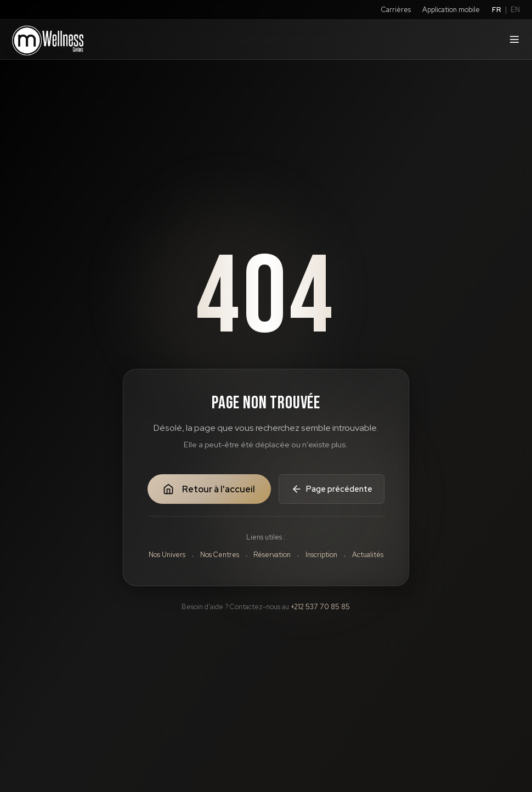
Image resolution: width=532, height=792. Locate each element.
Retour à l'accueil (209, 489)
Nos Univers (167, 555)
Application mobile (451, 10)
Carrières (396, 10)
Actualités (368, 555)
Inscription (321, 555)
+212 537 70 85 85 (320, 607)
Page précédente (332, 489)
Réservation (272, 555)
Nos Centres (220, 555)
